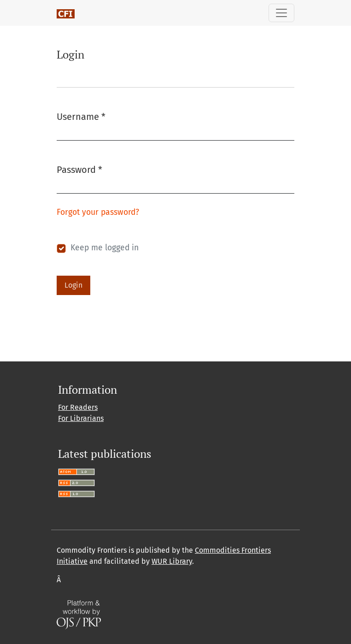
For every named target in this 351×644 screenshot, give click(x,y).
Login (73, 285)
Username (81, 116)
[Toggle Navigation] (281, 13)
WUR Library (172, 561)
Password (79, 169)
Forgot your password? (98, 212)
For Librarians (81, 418)
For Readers (78, 407)
